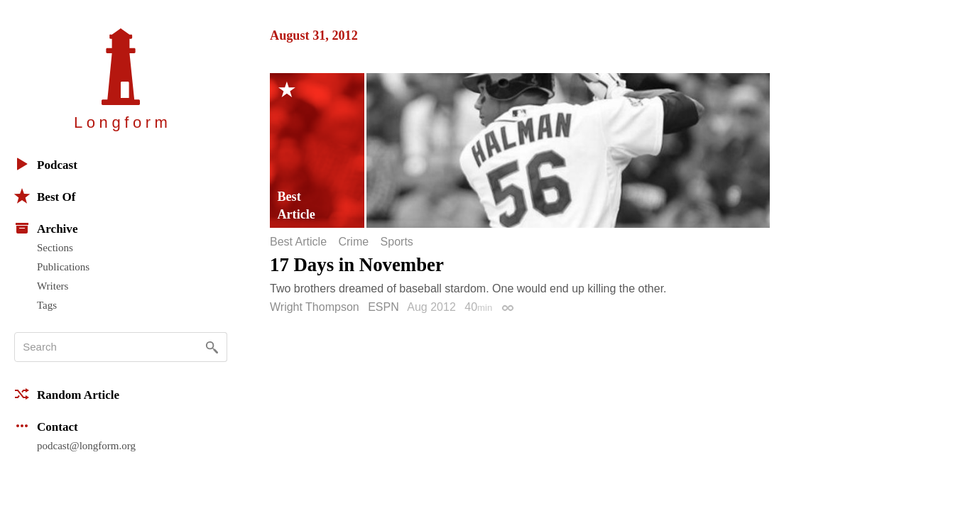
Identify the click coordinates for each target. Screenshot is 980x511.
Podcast (46, 164)
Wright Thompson (315, 307)
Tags (47, 305)
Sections (55, 248)
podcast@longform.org (86, 446)
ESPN (383, 307)
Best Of (45, 196)
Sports (397, 242)
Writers (53, 286)
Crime (353, 242)
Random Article (67, 394)
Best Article (298, 242)
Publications (63, 267)
